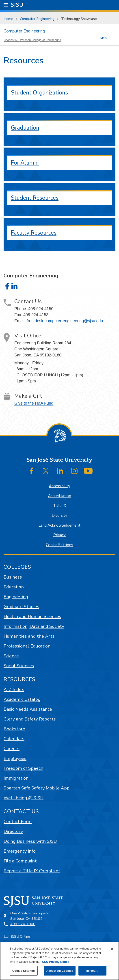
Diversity (59, 516)
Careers (12, 749)
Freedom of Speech (23, 768)
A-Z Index (14, 689)
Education (14, 587)
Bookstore (14, 729)
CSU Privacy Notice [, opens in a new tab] (56, 962)
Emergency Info (20, 851)
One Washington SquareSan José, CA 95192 (29, 916)
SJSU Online (20, 937)
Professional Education (27, 646)
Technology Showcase (79, 19)
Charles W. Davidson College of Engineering (32, 40)
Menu (104, 38)
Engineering (16, 597)
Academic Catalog (22, 699)
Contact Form (18, 822)
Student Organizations (39, 93)
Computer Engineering (37, 19)
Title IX (60, 506)
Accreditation (59, 496)
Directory (13, 831)
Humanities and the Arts (29, 636)
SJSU (17, 5)
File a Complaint (20, 861)
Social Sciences (19, 666)
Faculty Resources (34, 233)
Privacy (59, 535)
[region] (59, 961)
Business (13, 577)
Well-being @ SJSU (24, 798)
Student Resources (35, 198)
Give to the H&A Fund (34, 403)
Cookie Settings (59, 545)
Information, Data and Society (34, 626)
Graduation (25, 128)
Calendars (14, 739)
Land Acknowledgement (59, 525)
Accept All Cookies (60, 971)
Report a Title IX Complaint (32, 871)
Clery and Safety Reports (30, 719)
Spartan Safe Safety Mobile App (37, 788)
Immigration (16, 778)
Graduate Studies (21, 607)
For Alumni (25, 163)
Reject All (93, 971)
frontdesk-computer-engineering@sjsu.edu (65, 321)
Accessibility (59, 486)
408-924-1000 (23, 924)
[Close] (112, 949)
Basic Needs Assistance (28, 709)
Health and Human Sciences (32, 617)
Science (11, 656)
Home (8, 19)
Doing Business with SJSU (30, 841)
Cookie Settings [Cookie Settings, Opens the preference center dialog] (24, 971)
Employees (15, 758)
